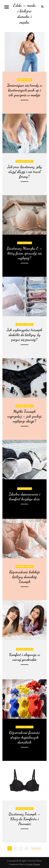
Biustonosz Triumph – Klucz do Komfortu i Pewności (25, 819)
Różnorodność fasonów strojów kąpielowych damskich (24, 737)
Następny (36, 848)
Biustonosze (25, 80)
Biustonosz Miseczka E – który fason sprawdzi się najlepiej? (25, 253)
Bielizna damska (24, 161)
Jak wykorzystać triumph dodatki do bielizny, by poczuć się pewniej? (24, 335)
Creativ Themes (33, 864)
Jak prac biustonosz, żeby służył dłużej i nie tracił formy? (25, 172)
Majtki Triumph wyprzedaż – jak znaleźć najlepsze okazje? (24, 416)
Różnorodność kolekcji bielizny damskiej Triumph (24, 577)
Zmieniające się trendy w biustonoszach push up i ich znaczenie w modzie (25, 90)
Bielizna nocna (24, 649)
